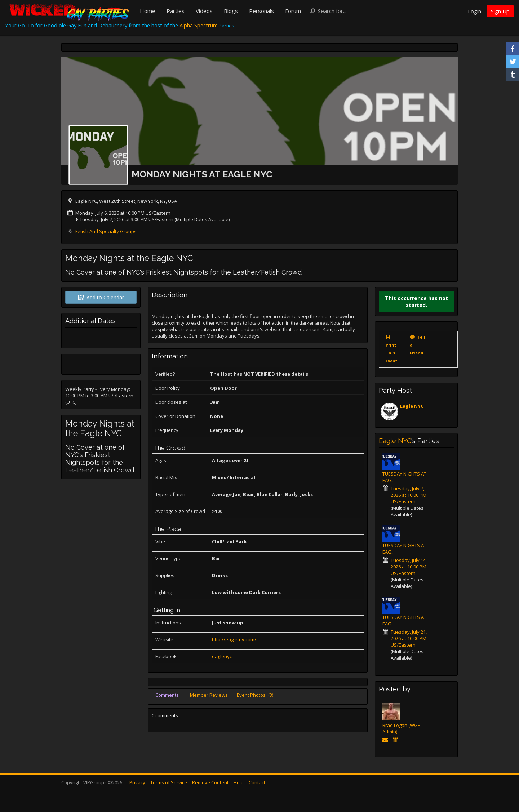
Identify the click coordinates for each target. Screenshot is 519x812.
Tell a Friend (418, 345)
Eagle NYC (412, 406)
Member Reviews (209, 695)
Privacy (137, 782)
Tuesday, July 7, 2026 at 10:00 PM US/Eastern (409, 495)
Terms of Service (169, 782)
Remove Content (210, 782)
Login (474, 11)
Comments (167, 695)
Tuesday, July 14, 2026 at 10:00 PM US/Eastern (409, 567)
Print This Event (391, 353)
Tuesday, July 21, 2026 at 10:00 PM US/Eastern (409, 638)
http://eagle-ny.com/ (234, 639)
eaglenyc (222, 656)
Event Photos (255, 695)
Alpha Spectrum (199, 25)
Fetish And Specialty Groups (106, 231)
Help (239, 782)
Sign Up (500, 11)
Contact (257, 782)
